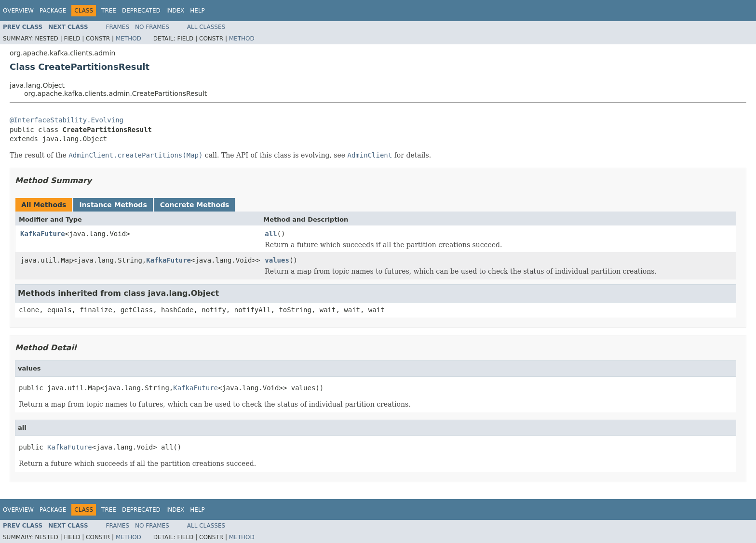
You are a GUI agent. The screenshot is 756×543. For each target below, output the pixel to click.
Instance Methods (113, 205)
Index (175, 11)
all (271, 234)
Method (128, 39)
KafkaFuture (43, 234)
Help (197, 11)
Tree (109, 11)
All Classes (206, 27)
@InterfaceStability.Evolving (67, 120)
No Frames (152, 27)
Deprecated (141, 11)
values (277, 260)
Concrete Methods (195, 205)
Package (53, 11)
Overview (18, 11)
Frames (118, 27)
